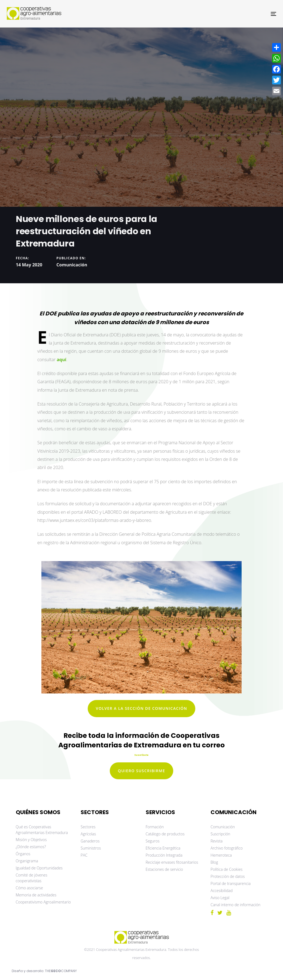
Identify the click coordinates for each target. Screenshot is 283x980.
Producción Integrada (164, 855)
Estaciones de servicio (164, 869)
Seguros (153, 841)
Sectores (88, 827)
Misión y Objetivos (31, 840)
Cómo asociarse (29, 888)
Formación (155, 827)
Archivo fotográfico (227, 848)
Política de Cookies (226, 869)
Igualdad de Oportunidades (39, 868)
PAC (84, 855)
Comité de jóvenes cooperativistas (32, 878)
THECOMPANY (61, 971)
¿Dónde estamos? (31, 847)
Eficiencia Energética (163, 848)
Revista (217, 841)
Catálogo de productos (165, 834)
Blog (214, 862)
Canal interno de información (235, 905)
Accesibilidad (222, 891)
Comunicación (72, 264)
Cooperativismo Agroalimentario (43, 902)
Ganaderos (90, 841)
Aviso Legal (220, 898)
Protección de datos (228, 876)
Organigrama (27, 861)
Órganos (23, 854)
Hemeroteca (221, 855)
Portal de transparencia (231, 883)
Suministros (91, 848)
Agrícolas (88, 834)
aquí (61, 360)
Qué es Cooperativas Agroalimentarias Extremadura (42, 830)
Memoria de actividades (36, 895)
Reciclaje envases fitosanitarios (172, 862)
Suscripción (220, 834)
